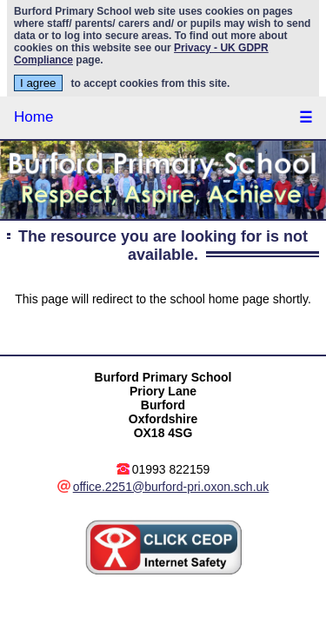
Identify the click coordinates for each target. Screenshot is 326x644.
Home (33, 117)
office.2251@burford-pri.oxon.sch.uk (171, 487)
